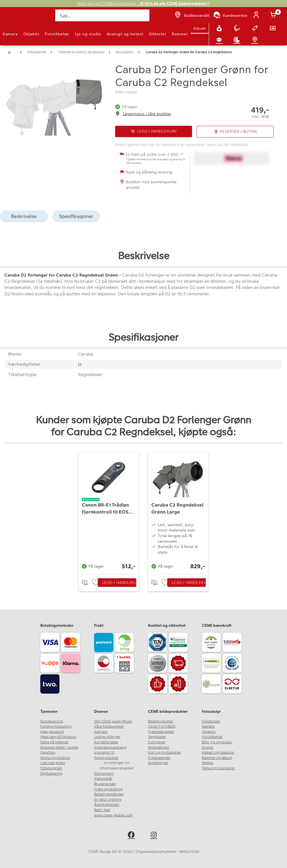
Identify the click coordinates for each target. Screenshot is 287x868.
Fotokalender (159, 758)
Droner (208, 748)
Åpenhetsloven (107, 805)
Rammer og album (217, 758)
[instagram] (155, 836)
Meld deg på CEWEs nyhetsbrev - (144, 4)
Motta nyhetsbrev (55, 758)
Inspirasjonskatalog (110, 748)
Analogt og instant (125, 34)
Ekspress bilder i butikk (59, 748)
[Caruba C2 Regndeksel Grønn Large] (178, 512)
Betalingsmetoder (109, 794)
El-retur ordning (108, 800)
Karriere (101, 732)
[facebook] (132, 836)
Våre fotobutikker (109, 727)
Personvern (104, 774)
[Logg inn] (257, 15)
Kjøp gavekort (52, 732)
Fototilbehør (57, 34)
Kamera (10, 34)
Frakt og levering (108, 789)
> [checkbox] (87, 582)
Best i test (102, 810)
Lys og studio (88, 34)
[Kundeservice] (230, 15)
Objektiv (31, 34)
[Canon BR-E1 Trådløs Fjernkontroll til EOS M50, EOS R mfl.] (109, 512)
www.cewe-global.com (113, 815)
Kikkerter (158, 34)
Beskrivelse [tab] (24, 216)
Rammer (180, 34)
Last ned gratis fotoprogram (53, 766)
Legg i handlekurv (119, 582)
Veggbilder (157, 737)
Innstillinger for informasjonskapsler (117, 766)
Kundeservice (52, 721)
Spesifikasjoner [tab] (76, 216)
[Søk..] (102, 15)
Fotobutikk (211, 721)
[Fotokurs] (220, 40)
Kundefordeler (106, 742)
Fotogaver (157, 742)
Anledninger (158, 763)
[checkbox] (96, 583)
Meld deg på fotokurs (58, 737)
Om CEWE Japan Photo (113, 721)
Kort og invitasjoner (165, 753)
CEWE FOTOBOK (162, 727)
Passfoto (48, 753)
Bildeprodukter (161, 721)
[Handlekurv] (274, 15)
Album (200, 28)
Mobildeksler (159, 748)
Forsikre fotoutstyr (56, 727)
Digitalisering (51, 774)
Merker (208, 763)
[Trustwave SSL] (179, 643)
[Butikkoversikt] (191, 15)
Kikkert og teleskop (218, 753)
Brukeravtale (105, 784)
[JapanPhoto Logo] (16, 18)
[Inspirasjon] (238, 40)
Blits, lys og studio (217, 742)
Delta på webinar (54, 742)
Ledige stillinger (107, 737)
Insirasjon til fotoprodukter (106, 755)
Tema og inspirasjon (218, 768)
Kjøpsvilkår (103, 779)
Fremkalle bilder (161, 732)
